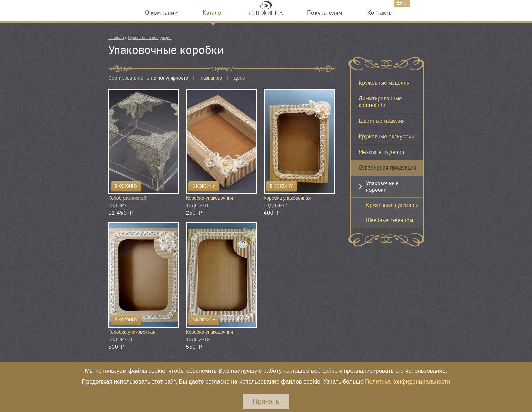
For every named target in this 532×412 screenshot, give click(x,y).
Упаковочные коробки (382, 186)
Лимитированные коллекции (380, 102)
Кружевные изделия (384, 83)
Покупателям (325, 12)
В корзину (126, 186)
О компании (161, 12)
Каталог (213, 12)
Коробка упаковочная (210, 198)
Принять (266, 401)
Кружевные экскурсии (386, 136)
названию (211, 78)
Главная (116, 38)
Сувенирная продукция (150, 38)
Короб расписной (127, 198)
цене (240, 78)
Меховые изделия (381, 152)
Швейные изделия (382, 121)
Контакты (380, 12)
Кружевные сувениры (392, 205)
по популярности (170, 78)
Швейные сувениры (390, 220)
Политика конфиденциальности (408, 382)
